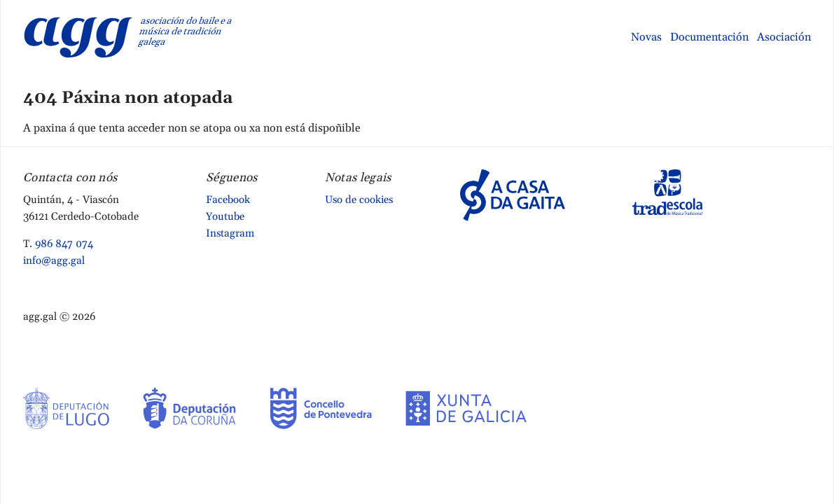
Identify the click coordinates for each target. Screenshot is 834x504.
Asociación (784, 37)
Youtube (225, 217)
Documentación (709, 37)
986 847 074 (64, 244)
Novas (646, 37)
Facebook (228, 200)
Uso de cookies (359, 200)
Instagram (230, 233)
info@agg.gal (54, 261)
